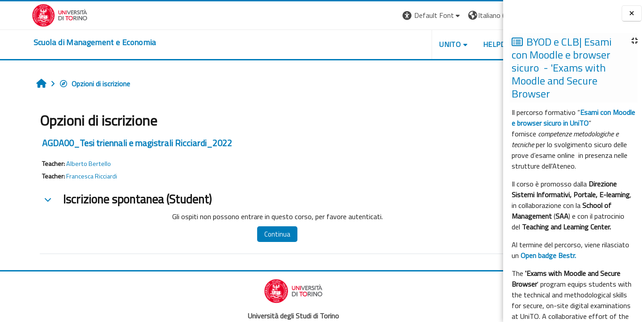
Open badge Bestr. (548, 255)
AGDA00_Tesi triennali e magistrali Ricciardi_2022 (110, 143)
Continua (243, 234)
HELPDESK (449, 44)
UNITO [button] (398, 44)
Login (488, 15)
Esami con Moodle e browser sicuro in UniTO (573, 118)
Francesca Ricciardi (64, 176)
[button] (380, 15)
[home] (63, 42)
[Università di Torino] (28, 14)
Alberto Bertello (61, 164)
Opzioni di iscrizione (67, 84)
